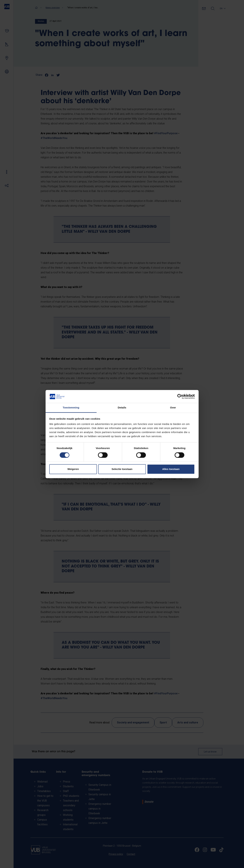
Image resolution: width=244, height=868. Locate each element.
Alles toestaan (171, 469)
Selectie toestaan (122, 469)
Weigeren (73, 469)
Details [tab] (122, 408)
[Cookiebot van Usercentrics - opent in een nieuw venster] (180, 396)
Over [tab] (173, 408)
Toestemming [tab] (71, 408)
